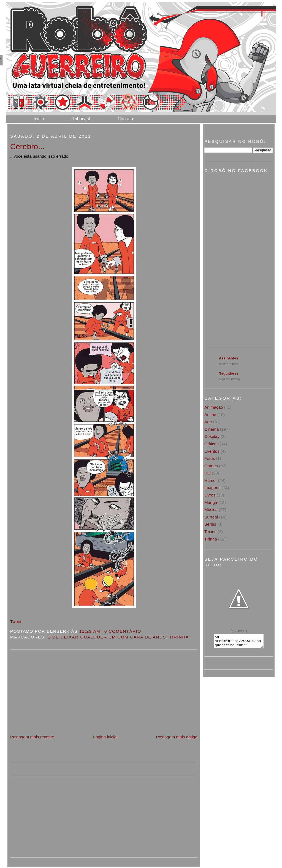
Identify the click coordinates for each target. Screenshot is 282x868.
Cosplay (212, 436)
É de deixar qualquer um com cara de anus (107, 637)
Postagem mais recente (32, 737)
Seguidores (229, 373)
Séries (210, 524)
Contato (125, 119)
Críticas (211, 444)
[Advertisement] (51, 695)
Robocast (81, 119)
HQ (208, 473)
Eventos (212, 451)
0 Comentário (123, 631)
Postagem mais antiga (177, 737)
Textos (210, 532)
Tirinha (179, 637)
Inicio (39, 119)
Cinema (211, 429)
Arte (208, 422)
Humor (211, 480)
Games (211, 466)
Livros (210, 495)
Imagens (212, 488)
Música (211, 510)
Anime (210, 415)
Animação (214, 407)
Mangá (211, 502)
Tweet (16, 622)
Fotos (210, 458)
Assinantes (228, 358)
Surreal (211, 517)
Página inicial (105, 737)
